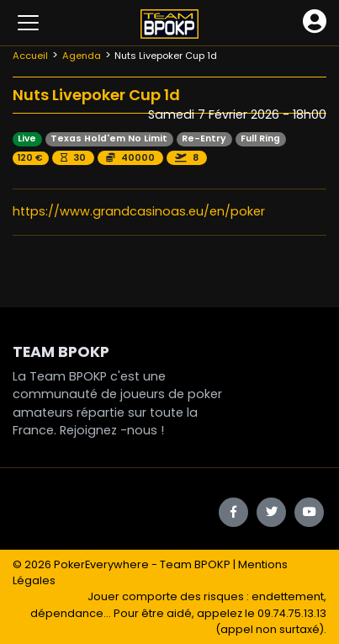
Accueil (30, 56)
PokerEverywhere (101, 564)
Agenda (82, 56)
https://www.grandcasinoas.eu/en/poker (139, 211)
